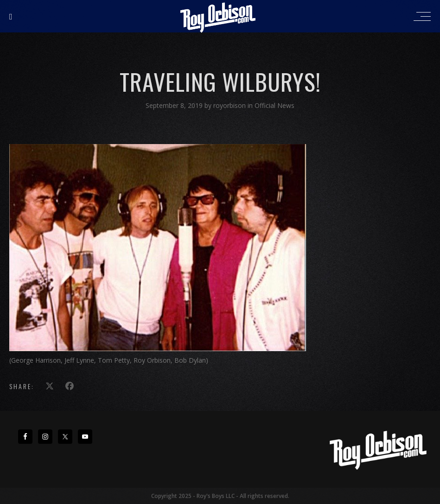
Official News (274, 105)
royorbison (230, 105)
